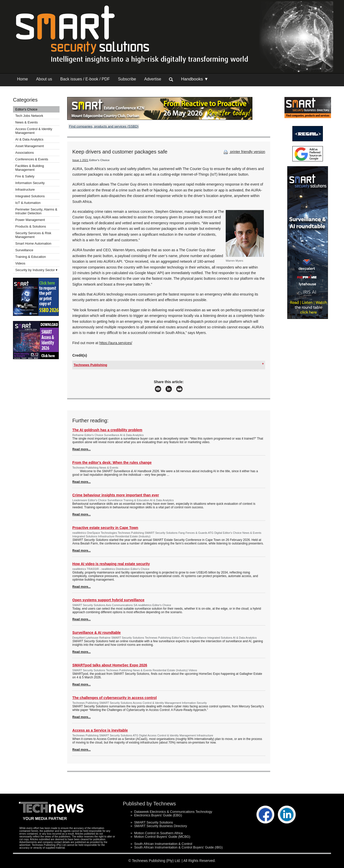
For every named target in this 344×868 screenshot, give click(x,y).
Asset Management (30, 146)
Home (23, 79)
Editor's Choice (26, 109)
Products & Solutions (31, 226)
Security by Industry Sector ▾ (36, 270)
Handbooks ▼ (195, 79)
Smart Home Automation (34, 243)
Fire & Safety (25, 176)
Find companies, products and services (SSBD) (104, 126)
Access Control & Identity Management (34, 131)
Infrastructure (25, 190)
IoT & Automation (28, 203)
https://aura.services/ (116, 343)
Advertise (153, 79)
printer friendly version (244, 152)
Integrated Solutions (30, 196)
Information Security (30, 183)
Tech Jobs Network (29, 116)
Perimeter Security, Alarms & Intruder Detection (36, 211)
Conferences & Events (32, 159)
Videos (20, 263)
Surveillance (24, 250)
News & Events (26, 122)
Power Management (30, 220)
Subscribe (127, 79)
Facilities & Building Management (30, 168)
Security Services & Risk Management (33, 235)
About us (44, 79)
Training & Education (31, 257)
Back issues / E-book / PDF (85, 79)
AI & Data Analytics (29, 139)
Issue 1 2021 (80, 160)
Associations (25, 153)
